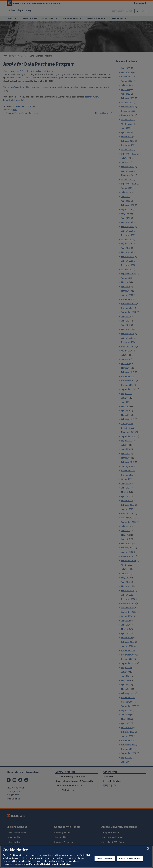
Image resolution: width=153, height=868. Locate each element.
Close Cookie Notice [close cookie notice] (130, 859)
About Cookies (105, 859)
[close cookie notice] (148, 849)
